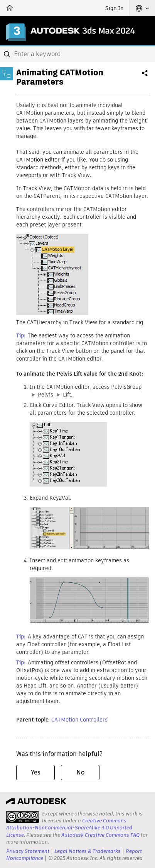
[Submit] (8, 54)
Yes (36, 772)
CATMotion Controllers (79, 720)
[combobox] (77, 54)
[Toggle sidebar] (7, 74)
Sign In (114, 8)
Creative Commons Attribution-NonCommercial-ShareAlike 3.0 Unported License (69, 828)
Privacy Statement (28, 851)
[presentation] (23, 817)
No (80, 772)
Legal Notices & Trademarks (88, 851)
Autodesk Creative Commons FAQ (100, 835)
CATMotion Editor (38, 160)
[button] (142, 8)
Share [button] (145, 76)
